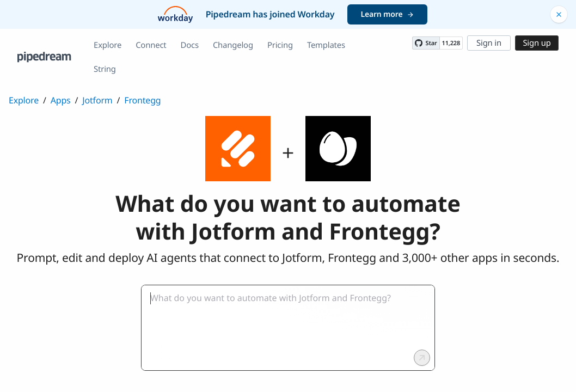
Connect (151, 45)
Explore (108, 45)
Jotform (97, 100)
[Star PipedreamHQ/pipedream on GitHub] (426, 43)
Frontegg (142, 100)
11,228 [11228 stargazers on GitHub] (451, 43)
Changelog (233, 45)
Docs (190, 45)
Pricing (280, 45)
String (105, 69)
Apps (61, 100)
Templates (326, 45)
